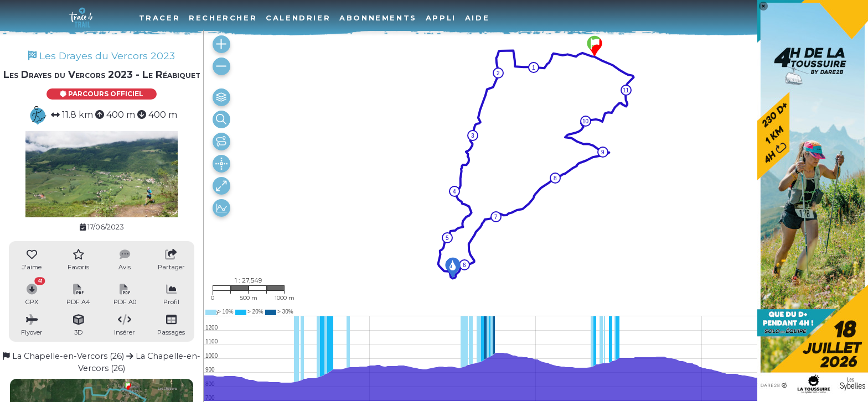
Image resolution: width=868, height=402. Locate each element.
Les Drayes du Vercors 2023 (102, 56)
